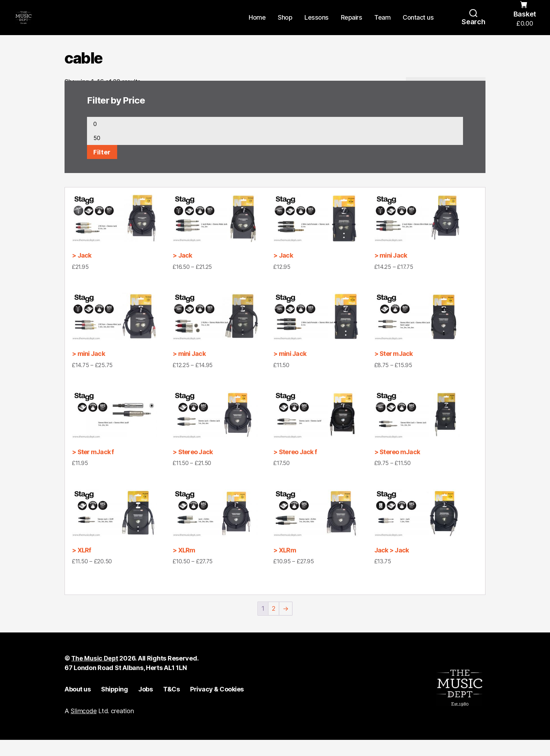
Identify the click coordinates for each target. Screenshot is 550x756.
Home (257, 25)
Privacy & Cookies (217, 706)
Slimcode (83, 727)
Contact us (418, 25)
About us (78, 706)
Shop (285, 25)
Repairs (352, 25)
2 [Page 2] (274, 625)
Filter (102, 168)
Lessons (317, 25)
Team (382, 25)
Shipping (114, 706)
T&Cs (171, 706)
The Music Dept (95, 675)
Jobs (145, 706)
